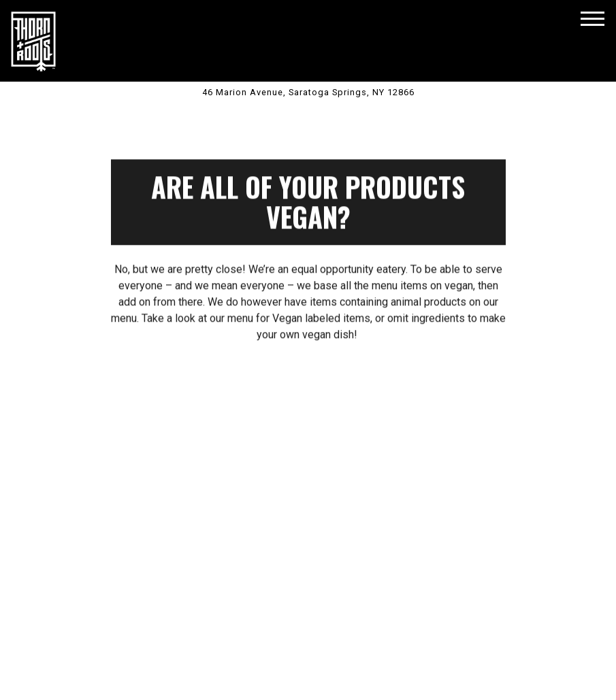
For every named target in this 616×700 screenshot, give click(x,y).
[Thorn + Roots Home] (33, 41)
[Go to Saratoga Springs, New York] (308, 92)
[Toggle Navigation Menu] (593, 19)
